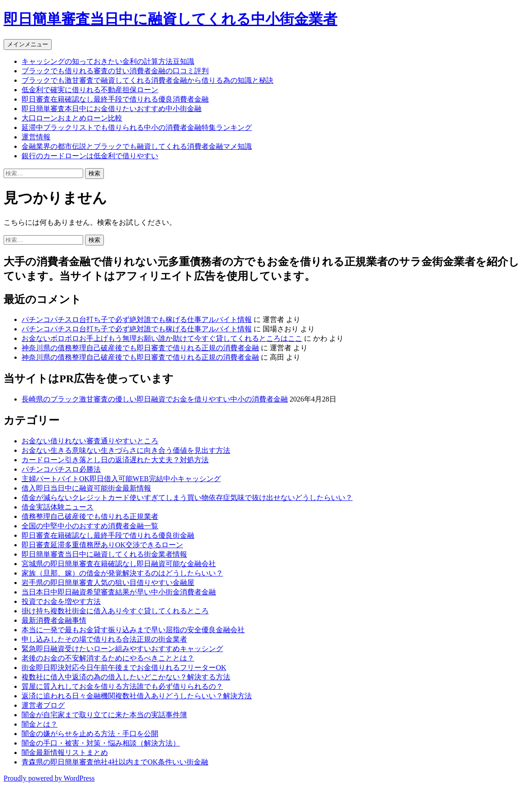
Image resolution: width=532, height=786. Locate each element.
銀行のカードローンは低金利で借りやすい (90, 156)
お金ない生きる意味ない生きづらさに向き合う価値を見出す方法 (126, 450)
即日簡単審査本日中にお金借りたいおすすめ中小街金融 (112, 109)
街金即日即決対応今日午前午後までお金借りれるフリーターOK (124, 668)
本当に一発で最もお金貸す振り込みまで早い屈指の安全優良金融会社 (133, 630)
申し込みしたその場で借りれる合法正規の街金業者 (104, 639)
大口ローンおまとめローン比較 (72, 118)
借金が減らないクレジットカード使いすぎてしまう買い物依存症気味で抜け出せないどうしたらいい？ (187, 498)
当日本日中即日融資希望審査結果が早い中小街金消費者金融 (119, 592)
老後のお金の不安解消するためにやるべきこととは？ (108, 658)
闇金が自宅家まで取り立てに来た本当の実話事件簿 (104, 715)
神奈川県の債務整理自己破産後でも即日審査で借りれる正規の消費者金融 (140, 348)
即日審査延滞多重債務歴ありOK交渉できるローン (102, 545)
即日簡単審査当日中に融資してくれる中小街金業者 (170, 19)
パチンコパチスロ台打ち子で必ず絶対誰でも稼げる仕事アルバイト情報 (137, 319)
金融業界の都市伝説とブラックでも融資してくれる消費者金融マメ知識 (137, 146)
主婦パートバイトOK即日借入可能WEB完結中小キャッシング (121, 479)
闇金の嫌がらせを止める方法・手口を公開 (90, 734)
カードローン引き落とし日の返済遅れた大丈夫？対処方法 (115, 460)
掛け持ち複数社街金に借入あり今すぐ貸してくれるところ (115, 611)
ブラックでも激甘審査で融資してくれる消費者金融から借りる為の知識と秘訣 (148, 80)
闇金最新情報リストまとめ (65, 753)
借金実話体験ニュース (58, 507)
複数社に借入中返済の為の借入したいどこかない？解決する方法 (126, 677)
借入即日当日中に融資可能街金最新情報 (86, 488)
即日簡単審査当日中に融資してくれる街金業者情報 (104, 554)
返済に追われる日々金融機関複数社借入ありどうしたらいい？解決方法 (137, 696)
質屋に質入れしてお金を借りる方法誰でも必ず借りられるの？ (122, 686)
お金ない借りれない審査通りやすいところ (90, 441)
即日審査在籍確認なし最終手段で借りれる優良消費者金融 (115, 99)
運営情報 (36, 137)
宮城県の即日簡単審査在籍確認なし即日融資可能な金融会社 (119, 564)
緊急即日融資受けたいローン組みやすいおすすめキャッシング (122, 649)
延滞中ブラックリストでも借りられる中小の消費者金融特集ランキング (137, 127)
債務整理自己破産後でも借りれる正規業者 (90, 516)
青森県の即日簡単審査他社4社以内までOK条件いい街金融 (115, 762)
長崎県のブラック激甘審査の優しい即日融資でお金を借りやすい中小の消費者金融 (155, 399)
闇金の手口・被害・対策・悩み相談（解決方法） (101, 743)
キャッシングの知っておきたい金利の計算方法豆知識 (108, 61)
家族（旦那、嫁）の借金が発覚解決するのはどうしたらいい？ (122, 573)
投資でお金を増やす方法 (61, 601)
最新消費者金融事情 (54, 620)
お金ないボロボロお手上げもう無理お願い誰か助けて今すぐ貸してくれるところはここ (162, 338)
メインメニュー (28, 44)
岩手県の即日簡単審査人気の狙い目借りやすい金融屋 (108, 583)
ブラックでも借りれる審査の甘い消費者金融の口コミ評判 (115, 71)
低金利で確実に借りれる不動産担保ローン (90, 90)
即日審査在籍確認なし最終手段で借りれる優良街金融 (108, 535)
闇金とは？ (40, 724)
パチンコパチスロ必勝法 (61, 469)
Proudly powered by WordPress (49, 778)
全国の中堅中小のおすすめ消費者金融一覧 (90, 526)
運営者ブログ (43, 705)
